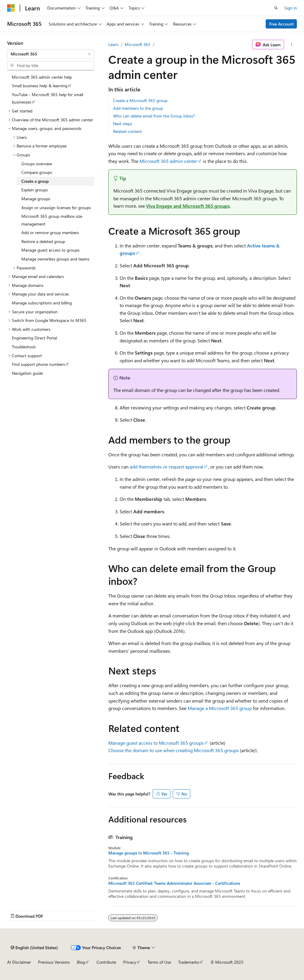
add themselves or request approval (167, 467)
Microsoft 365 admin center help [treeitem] (42, 77)
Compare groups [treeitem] (37, 172)
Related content (128, 131)
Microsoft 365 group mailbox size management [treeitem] (52, 220)
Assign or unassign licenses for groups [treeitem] (56, 208)
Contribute (106, 962)
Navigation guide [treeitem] (27, 373)
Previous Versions (54, 962)
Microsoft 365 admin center (168, 161)
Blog (81, 962)
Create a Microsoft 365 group (140, 100)
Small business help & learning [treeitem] (40, 86)
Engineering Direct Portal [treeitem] (34, 338)
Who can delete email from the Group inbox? (154, 116)
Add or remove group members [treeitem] (50, 232)
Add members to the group (138, 108)
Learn (113, 44)
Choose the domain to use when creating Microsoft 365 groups (174, 750)
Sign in (291, 8)
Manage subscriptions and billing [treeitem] (42, 303)
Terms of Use (159, 962)
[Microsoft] (11, 8)
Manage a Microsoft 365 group (220, 708)
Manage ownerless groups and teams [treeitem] (55, 259)
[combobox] (51, 54)
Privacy (130, 962)
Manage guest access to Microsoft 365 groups (156, 743)
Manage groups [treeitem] (36, 199)
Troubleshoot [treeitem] (24, 347)
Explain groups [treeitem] (35, 190)
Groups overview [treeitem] (37, 164)
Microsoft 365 (138, 44)
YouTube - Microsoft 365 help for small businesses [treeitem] (47, 98)
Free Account (281, 24)
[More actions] (292, 45)
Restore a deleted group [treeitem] (43, 241)
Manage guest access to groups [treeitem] (50, 250)
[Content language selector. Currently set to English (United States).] (34, 948)
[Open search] (276, 8)
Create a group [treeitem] (35, 181)
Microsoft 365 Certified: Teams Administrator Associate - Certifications (174, 883)
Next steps (123, 124)
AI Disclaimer (19, 962)
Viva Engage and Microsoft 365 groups (188, 206)
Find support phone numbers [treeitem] (38, 364)
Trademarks (189, 962)
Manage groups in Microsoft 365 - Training (149, 853)
